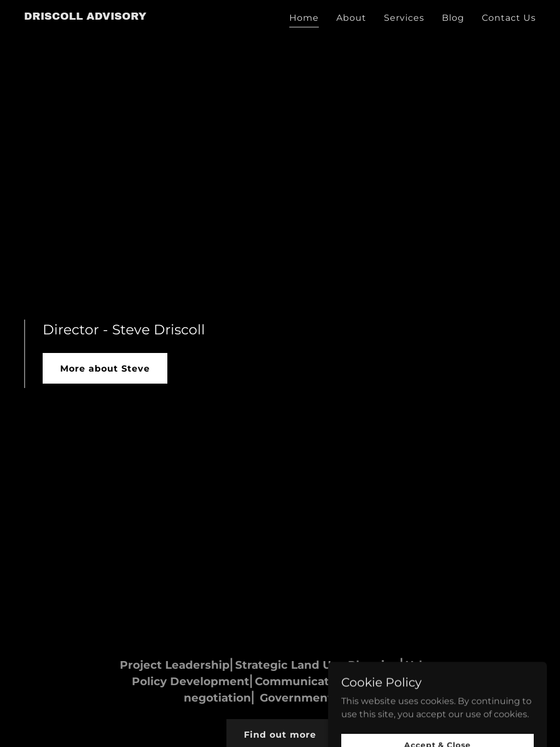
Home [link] (304, 18)
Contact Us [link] (509, 18)
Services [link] (404, 18)
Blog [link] (453, 18)
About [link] (351, 18)
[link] (85, 17)
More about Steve (105, 369)
